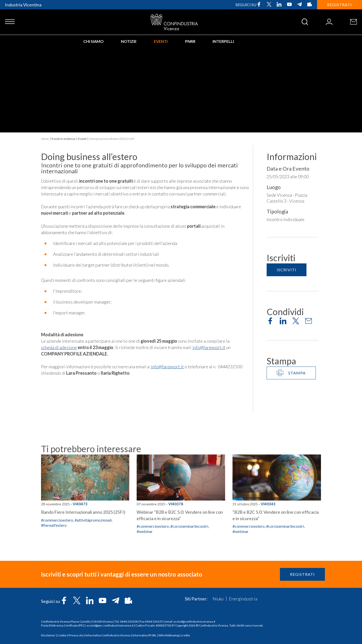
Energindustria (243, 599)
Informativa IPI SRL (145, 635)
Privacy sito (76, 635)
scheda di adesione (59, 347)
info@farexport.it (209, 347)
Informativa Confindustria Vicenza (108, 635)
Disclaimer (48, 635)
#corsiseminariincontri (285, 565)
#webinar (240, 570)
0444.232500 (129, 621)
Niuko (218, 599)
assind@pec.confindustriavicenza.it (110, 625)
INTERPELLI (223, 41)
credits (186, 635)
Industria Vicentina (23, 5)
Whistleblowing (169, 635)
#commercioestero (57, 559)
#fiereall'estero (54, 564)
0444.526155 (154, 621)
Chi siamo (94, 41)
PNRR (190, 41)
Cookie (62, 635)
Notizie (129, 41)
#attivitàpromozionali (93, 559)
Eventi (161, 41)
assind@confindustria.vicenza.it (194, 621)
